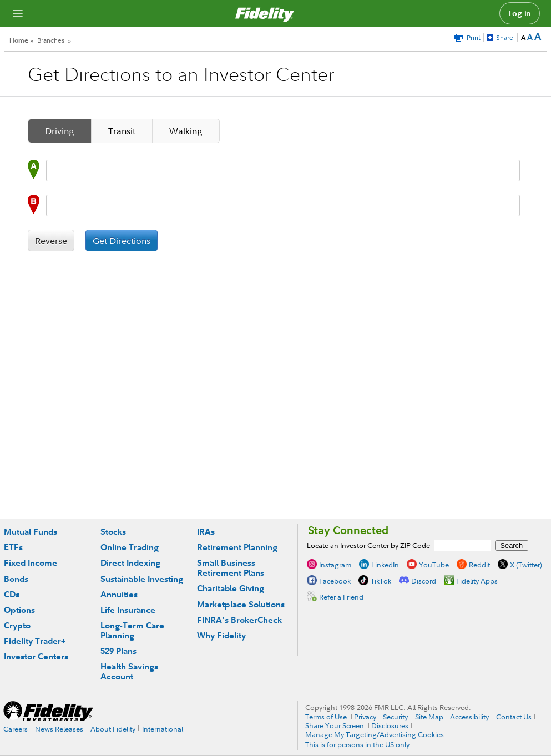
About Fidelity (113, 729)
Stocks (113, 532)
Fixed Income (31, 563)
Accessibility (469, 717)
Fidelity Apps (477, 581)
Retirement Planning (237, 547)
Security (395, 717)
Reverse (51, 241)
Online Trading (130, 547)
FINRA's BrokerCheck (239, 620)
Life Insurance (128, 610)
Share (505, 37)
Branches (51, 40)
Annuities (119, 594)
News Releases (59, 729)
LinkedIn (385, 565)
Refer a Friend (341, 597)
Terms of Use (326, 717)
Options (19, 610)
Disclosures (390, 725)
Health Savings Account (129, 671)
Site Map (429, 717)
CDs (12, 594)
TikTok (381, 581)
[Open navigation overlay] (18, 13)
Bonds (16, 579)
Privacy (365, 717)
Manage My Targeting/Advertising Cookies (375, 734)
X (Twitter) (526, 565)
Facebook (335, 581)
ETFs (13, 547)
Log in (520, 13)
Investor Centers (36, 656)
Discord (424, 581)
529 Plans (118, 651)
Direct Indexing (130, 563)
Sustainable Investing (142, 579)
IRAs (206, 532)
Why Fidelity (221, 635)
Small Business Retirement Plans (231, 568)
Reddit (479, 565)
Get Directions (122, 241)
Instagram (335, 565)
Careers (16, 729)
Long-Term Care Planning (132, 630)
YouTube (434, 565)
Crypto (17, 625)
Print (474, 37)
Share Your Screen (335, 725)
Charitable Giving (231, 588)
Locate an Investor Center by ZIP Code (368, 545)
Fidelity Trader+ (35, 641)
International (163, 729)
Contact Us (514, 717)
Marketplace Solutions (241, 604)
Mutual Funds (31, 532)
